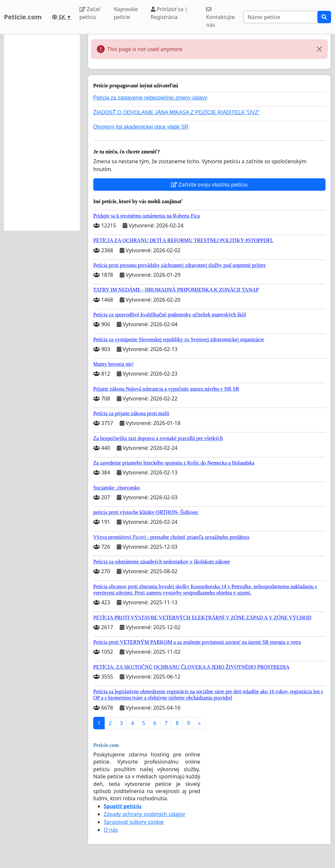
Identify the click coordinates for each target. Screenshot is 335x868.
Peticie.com (23, 17)
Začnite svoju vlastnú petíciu (209, 185)
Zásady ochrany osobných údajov (144, 814)
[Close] (319, 49)
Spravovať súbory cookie (134, 822)
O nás (111, 830)
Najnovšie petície (126, 13)
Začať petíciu (90, 13)
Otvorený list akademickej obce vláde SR (141, 127)
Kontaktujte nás (220, 18)
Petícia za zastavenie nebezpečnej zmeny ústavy (150, 98)
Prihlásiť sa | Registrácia (169, 13)
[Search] (281, 17)
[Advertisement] (42, 133)
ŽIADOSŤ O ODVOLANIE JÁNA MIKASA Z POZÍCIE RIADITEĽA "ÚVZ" (176, 112)
